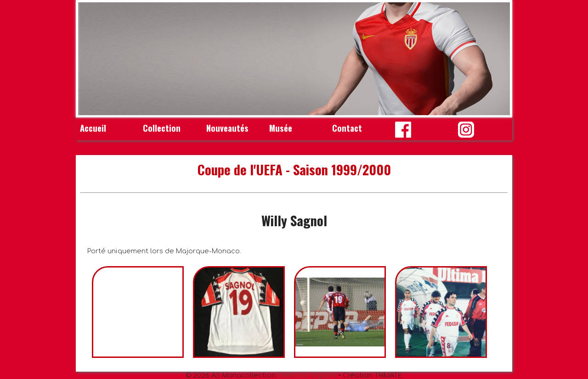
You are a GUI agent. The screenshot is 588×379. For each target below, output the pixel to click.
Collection (162, 128)
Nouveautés (227, 128)
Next (498, 59)
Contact (347, 128)
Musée (281, 128)
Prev (90, 59)
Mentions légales (307, 375)
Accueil (93, 128)
